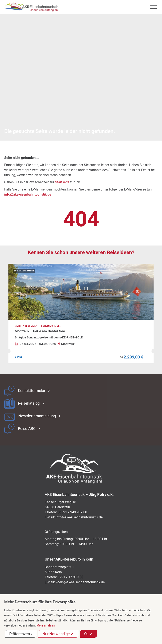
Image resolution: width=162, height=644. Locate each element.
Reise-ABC (27, 429)
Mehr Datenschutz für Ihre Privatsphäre (40, 602)
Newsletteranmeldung (37, 416)
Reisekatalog (29, 403)
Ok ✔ (88, 634)
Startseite (62, 182)
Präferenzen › (21, 634)
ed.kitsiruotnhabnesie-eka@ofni (79, 517)
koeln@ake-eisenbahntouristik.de (80, 582)
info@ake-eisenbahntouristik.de (28, 194)
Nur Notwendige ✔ (58, 634)
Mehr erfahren (46, 625)
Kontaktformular (32, 391)
